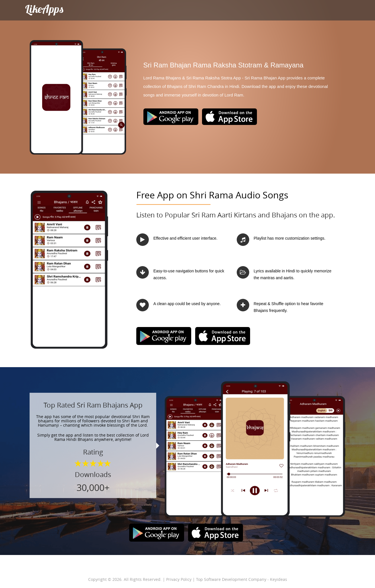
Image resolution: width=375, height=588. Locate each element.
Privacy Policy (179, 579)
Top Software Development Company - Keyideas (242, 579)
